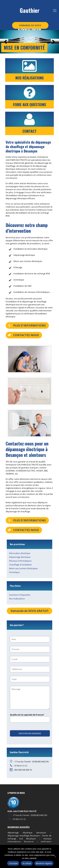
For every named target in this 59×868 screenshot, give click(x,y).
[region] (29, 42)
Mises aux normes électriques (24, 568)
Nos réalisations (17, 599)
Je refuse (27, 863)
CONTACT (29, 131)
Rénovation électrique (20, 553)
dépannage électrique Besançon (27, 833)
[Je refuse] (55, 856)
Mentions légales (44, 863)
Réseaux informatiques (20, 561)
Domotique (14, 572)
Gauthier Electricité (30, 13)
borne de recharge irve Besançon (29, 837)
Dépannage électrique (20, 557)
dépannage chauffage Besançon (24, 836)
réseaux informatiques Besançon (29, 840)
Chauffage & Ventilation (20, 565)
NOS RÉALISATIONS (30, 78)
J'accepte (13, 863)
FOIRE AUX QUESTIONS (30, 104)
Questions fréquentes (20, 595)
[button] (6, 42)
